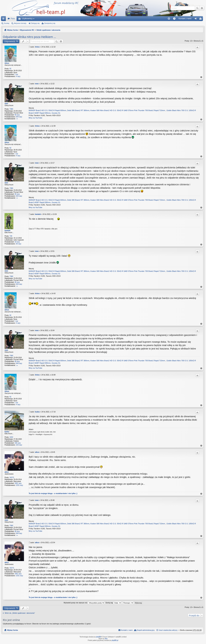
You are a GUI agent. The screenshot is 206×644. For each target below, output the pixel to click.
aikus (7, 472)
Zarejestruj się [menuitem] (201, 19)
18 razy (17, 242)
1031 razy (19, 485)
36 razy (19, 244)
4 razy (18, 76)
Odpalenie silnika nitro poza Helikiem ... (29, 37)
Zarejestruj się (50, 23)
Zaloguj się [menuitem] (196, 19)
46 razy (17, 115)
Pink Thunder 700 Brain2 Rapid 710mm (150, 110)
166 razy (18, 443)
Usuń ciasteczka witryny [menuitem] (168, 630)
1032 (11, 437)
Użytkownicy (27, 19)
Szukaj (197, 8)
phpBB (98, 637)
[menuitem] (169, 19)
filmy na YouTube (35, 118)
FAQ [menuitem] (175, 19)
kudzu (7, 432)
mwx (6, 104)
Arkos (7, 63)
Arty (106, 639)
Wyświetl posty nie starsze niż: (84, 603)
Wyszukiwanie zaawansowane (202, 8)
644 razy (19, 117)
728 (11, 236)
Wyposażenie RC (27, 30)
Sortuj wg (114, 603)
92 (10, 69)
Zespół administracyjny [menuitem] (146, 630)
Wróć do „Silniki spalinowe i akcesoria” (20, 613)
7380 (11, 109)
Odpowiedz (10, 41)
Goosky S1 (56, 113)
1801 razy (18, 483)
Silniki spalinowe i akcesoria (48, 30)
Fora (13, 19)
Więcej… (4, 19)
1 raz (16, 74)
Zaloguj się (35, 23)
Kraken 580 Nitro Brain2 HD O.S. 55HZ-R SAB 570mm (112, 110)
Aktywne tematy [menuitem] (20, 23)
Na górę (201, 77)
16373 (12, 478)
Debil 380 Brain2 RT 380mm (78, 110)
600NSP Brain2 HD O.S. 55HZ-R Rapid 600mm (47, 110)
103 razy (19, 445)
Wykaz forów (12, 30)
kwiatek (7, 231)
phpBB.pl (115, 640)
